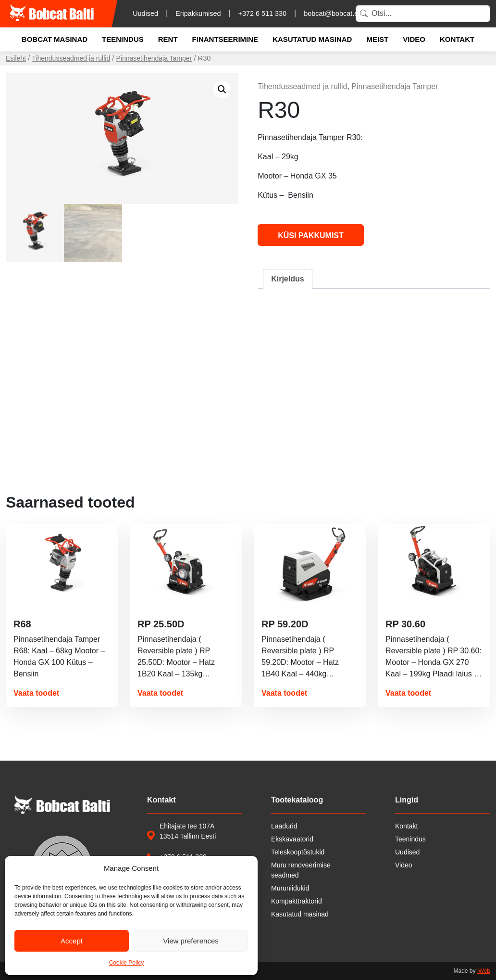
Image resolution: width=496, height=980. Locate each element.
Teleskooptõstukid (298, 852)
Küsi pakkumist (311, 235)
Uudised (145, 13)
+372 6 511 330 (262, 13)
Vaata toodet (36, 693)
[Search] (423, 14)
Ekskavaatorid (292, 839)
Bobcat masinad (55, 39)
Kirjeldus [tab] (287, 279)
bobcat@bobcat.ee (333, 13)
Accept (72, 941)
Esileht (16, 58)
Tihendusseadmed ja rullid (71, 58)
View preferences (191, 941)
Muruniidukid (290, 888)
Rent (168, 39)
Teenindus (123, 39)
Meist (377, 39)
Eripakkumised (198, 13)
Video (414, 39)
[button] (222, 89)
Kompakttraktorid (297, 901)
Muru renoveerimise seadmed (301, 870)
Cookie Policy (127, 963)
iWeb (484, 971)
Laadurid (284, 826)
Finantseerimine (225, 39)
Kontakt (457, 39)
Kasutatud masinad (312, 39)
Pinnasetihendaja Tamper (154, 58)
